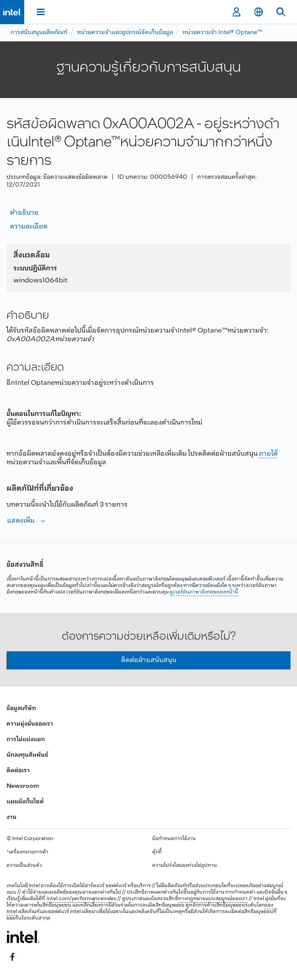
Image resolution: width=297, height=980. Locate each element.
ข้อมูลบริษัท (21, 709)
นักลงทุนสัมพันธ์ (27, 755)
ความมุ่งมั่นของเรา (30, 724)
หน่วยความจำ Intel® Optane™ (222, 33)
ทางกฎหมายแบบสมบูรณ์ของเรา (213, 899)
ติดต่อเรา (18, 771)
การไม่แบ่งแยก (26, 740)
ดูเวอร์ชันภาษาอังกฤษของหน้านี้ (204, 592)
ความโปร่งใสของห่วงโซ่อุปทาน (185, 866)
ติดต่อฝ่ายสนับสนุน (149, 660)
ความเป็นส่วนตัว (24, 866)
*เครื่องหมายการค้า (27, 852)
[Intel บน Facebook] (13, 957)
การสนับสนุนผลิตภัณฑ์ (39, 33)
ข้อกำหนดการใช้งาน (174, 839)
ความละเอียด (29, 227)
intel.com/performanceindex (81, 899)
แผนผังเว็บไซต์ (25, 802)
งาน (11, 817)
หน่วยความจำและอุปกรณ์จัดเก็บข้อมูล (125, 33)
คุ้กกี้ (157, 852)
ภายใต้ (268, 454)
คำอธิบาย (24, 213)
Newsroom (23, 786)
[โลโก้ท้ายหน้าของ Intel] (23, 937)
